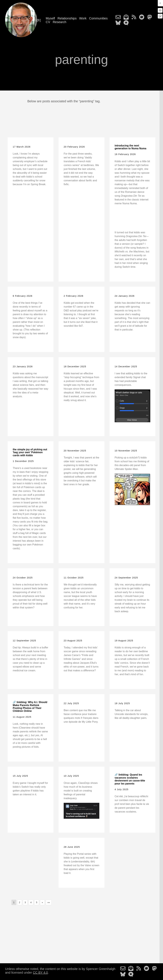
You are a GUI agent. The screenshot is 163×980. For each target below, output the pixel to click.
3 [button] (25, 902)
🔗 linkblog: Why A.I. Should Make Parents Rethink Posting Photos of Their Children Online (30, 707)
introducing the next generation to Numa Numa (130, 147)
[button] (42, 902)
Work (83, 18)
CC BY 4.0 (40, 973)
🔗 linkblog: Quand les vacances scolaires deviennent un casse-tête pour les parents (130, 779)
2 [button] (20, 902)
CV (48, 22)
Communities (98, 18)
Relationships (67, 18)
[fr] (39, 20)
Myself (50, 18)
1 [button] (14, 902)
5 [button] (37, 902)
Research (60, 22)
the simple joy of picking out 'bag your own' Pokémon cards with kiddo (30, 452)
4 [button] (31, 902)
